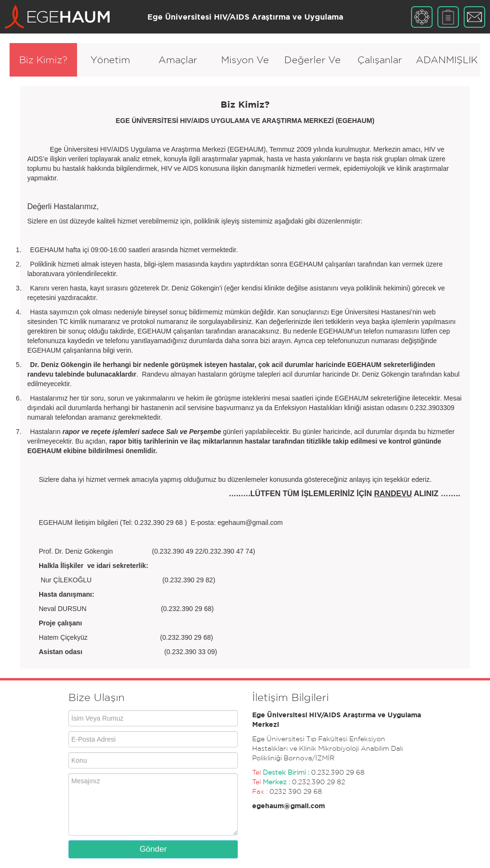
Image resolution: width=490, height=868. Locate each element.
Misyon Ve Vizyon (245, 66)
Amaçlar (178, 60)
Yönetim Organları (111, 66)
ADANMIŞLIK (447, 60)
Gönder (153, 849)
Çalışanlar (380, 60)
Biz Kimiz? (43, 60)
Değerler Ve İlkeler (312, 66)
